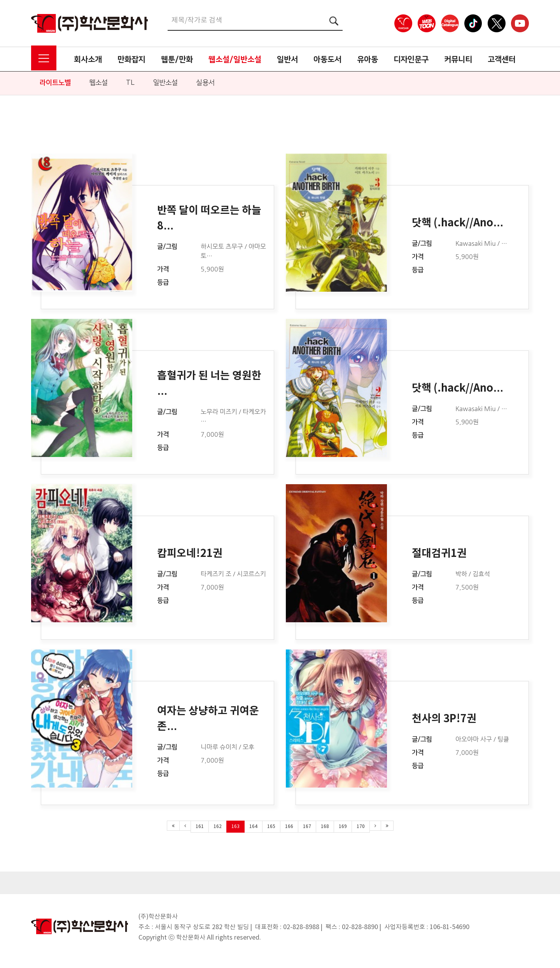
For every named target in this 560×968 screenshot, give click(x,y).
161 (200, 827)
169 (343, 827)
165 (271, 827)
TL (130, 83)
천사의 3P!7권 (444, 719)
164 (253, 827)
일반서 (287, 60)
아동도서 (327, 60)
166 (289, 827)
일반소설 (165, 83)
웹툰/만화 (177, 60)
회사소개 (88, 60)
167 (307, 827)
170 (361, 827)
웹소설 (98, 83)
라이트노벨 (55, 83)
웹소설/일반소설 (235, 60)
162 (218, 827)
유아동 (367, 60)
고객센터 (502, 60)
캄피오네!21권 (190, 554)
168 (325, 827)
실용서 (205, 83)
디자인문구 (411, 60)
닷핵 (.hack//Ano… (458, 223)
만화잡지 (131, 60)
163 (235, 827)
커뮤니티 (458, 60)
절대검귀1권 (439, 554)
